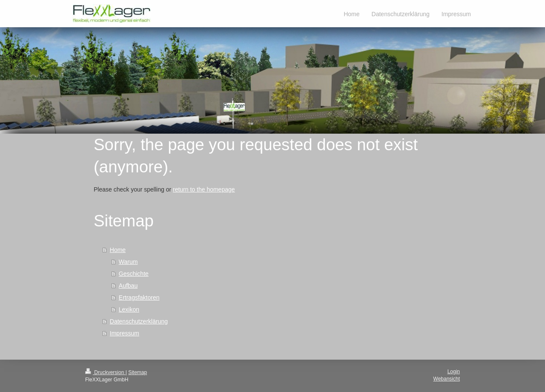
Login (454, 372)
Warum (128, 262)
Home (118, 250)
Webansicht (447, 379)
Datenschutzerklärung (139, 321)
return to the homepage (204, 189)
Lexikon (129, 309)
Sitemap (138, 372)
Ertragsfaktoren (139, 298)
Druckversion (105, 372)
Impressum (125, 333)
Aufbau (128, 286)
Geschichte (134, 274)
